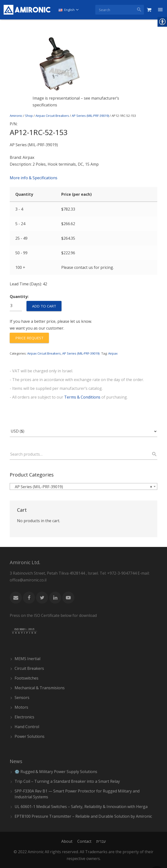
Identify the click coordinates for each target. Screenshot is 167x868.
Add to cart (44, 306)
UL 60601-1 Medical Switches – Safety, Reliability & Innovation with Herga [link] (81, 807)
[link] (27, 10)
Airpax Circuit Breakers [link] (52, 116)
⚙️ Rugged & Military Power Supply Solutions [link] (56, 772)
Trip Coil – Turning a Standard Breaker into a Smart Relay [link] (67, 781)
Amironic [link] (16, 116)
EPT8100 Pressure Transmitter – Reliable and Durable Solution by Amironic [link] (83, 816)
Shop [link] (29, 116)
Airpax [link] (113, 353)
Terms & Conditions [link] (82, 397)
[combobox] (83, 486)
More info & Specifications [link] (34, 178)
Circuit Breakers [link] (29, 668)
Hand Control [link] (27, 727)
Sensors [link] (22, 698)
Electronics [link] (24, 717)
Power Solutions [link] (30, 736)
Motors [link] (21, 707)
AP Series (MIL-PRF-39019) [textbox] (82, 487)
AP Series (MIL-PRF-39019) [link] (90, 116)
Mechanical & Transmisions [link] (40, 688)
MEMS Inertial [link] (27, 659)
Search (152, 454)
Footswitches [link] (26, 678)
